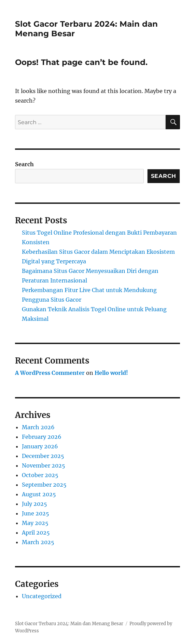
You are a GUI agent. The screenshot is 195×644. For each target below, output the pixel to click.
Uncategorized (42, 596)
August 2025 (39, 494)
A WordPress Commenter (50, 373)
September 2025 (44, 485)
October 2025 (40, 475)
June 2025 (36, 513)
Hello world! (111, 373)
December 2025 (43, 456)
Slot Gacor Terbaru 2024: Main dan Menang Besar (69, 624)
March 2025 (38, 542)
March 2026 (38, 427)
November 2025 (44, 465)
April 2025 (36, 533)
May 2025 (35, 523)
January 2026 (40, 446)
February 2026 (42, 437)
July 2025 (34, 504)
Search (24, 164)
